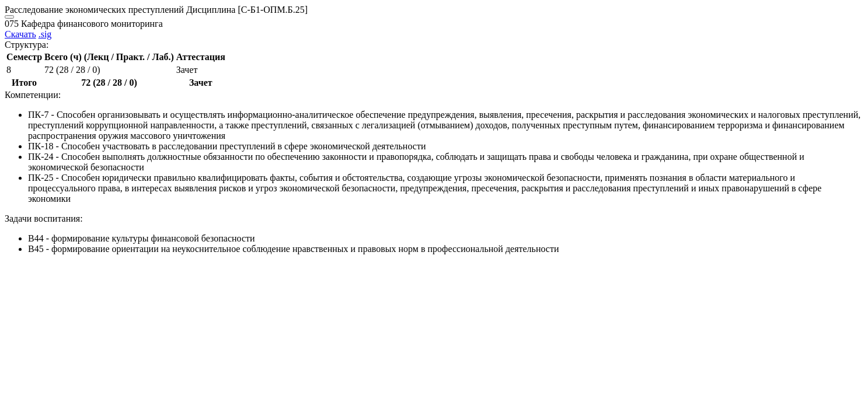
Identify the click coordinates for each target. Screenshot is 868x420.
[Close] (9, 17)
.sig (45, 34)
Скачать (20, 34)
